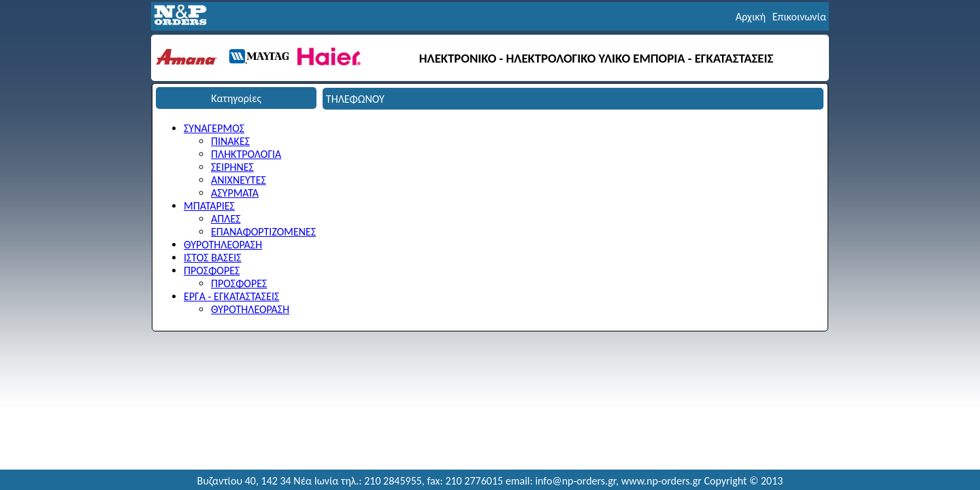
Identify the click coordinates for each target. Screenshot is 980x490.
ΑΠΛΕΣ (226, 219)
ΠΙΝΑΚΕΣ (230, 141)
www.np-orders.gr (661, 481)
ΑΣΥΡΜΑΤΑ (235, 193)
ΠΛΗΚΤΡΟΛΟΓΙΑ (246, 154)
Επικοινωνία (799, 17)
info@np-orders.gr (575, 481)
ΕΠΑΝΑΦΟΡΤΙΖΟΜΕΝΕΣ (263, 232)
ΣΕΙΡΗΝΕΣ (232, 167)
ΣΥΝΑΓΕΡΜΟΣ (214, 128)
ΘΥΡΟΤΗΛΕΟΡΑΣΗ (223, 245)
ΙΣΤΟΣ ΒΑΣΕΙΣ (213, 258)
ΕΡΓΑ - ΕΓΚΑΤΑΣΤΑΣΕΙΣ (231, 296)
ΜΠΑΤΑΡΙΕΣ (209, 206)
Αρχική (751, 17)
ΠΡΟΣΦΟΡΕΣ (212, 271)
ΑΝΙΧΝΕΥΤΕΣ (239, 180)
